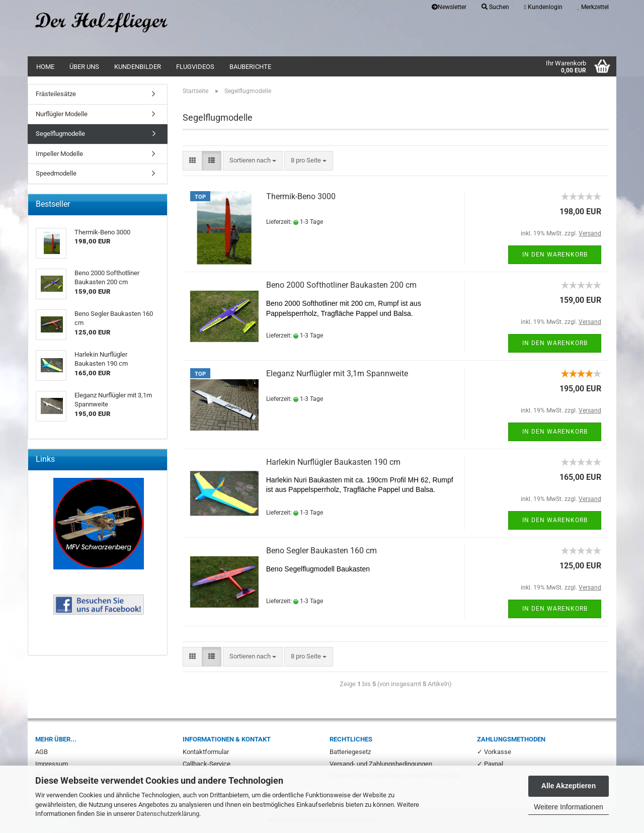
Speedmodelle (56, 173)
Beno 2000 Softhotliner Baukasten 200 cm (341, 285)
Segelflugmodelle (60, 134)
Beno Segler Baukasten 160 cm (321, 551)
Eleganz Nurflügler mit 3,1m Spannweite (337, 373)
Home (45, 67)
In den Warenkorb (555, 255)
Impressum (52, 764)
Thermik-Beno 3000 (301, 196)
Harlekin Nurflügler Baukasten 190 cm (333, 462)
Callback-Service (207, 764)
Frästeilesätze (56, 94)
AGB (42, 752)
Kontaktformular (206, 752)
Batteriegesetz (350, 752)
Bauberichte (250, 67)
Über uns (84, 67)
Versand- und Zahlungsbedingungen (381, 764)
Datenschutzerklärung (168, 814)
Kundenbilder (138, 67)
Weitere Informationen (568, 807)
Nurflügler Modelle (62, 114)
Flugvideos (195, 67)
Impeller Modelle (59, 154)
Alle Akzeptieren (569, 786)
